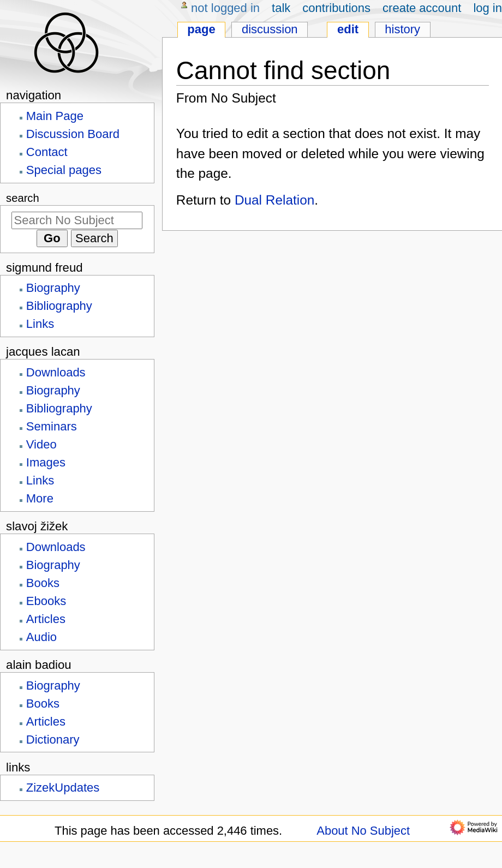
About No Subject (363, 831)
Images (46, 462)
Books (43, 583)
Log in (488, 8)
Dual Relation (274, 200)
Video (41, 444)
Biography (53, 288)
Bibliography (59, 306)
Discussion (270, 29)
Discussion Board (73, 134)
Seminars (52, 426)
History (402, 29)
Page (201, 29)
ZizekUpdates (63, 788)
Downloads (56, 372)
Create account (422, 8)
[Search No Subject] (77, 220)
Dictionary (53, 740)
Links (40, 324)
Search (23, 198)
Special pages (64, 170)
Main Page (55, 116)
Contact (47, 152)
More (40, 498)
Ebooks (46, 601)
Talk (281, 8)
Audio (41, 637)
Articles (46, 619)
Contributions (336, 8)
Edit (348, 29)
